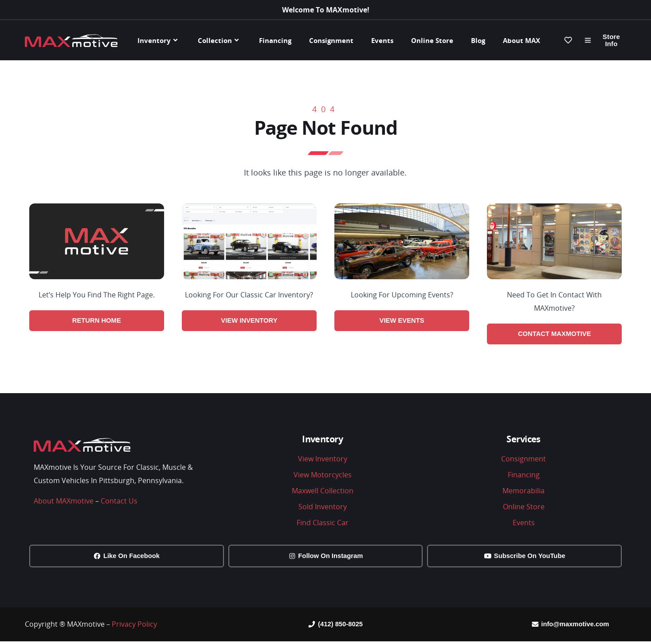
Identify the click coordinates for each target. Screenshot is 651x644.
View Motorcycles (323, 476)
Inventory (159, 40)
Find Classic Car (323, 523)
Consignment (331, 40)
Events (382, 40)
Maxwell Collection (323, 492)
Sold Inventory (323, 507)
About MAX (522, 40)
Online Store (432, 40)
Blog (478, 40)
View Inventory (323, 460)
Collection (220, 40)
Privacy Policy (134, 627)
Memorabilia (524, 492)
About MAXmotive (64, 502)
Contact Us (119, 502)
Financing (275, 40)
